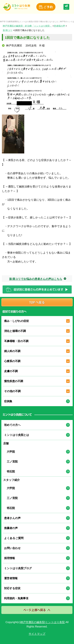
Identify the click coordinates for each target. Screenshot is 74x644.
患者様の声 (59, 26)
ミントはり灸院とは (17, 435)
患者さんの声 (12, 518)
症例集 (8, 401)
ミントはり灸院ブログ (18, 568)
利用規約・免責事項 (16, 598)
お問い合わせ (12, 548)
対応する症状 (12, 588)
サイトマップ (37, 634)
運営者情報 (11, 578)
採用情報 (10, 558)
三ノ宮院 (11, 462)
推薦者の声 (11, 528)
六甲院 (10, 452)
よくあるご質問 (14, 538)
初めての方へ (12, 425)
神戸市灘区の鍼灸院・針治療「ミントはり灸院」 (27, 26)
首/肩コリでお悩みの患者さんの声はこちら (36, 279)
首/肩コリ (7, 30)
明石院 (10, 471)
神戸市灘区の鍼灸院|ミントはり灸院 (42, 622)
